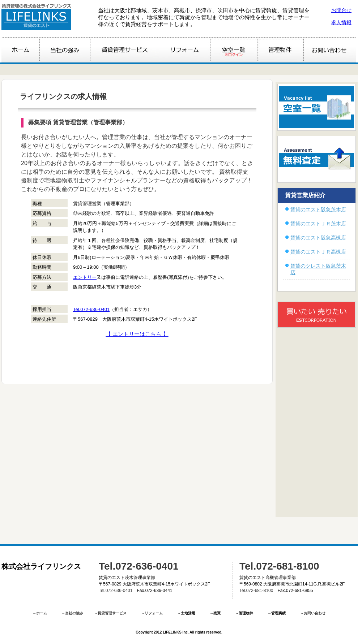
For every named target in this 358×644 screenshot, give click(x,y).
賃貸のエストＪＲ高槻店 (318, 252)
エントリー (85, 277)
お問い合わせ (315, 613)
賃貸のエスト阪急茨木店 (318, 209)
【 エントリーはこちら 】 (137, 334)
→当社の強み (72, 613)
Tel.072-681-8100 (279, 566)
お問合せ (341, 10)
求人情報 (341, 22)
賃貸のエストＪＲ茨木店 (318, 224)
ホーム (42, 613)
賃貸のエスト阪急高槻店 (318, 238)
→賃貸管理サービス (110, 613)
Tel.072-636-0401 (91, 309)
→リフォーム (152, 613)
